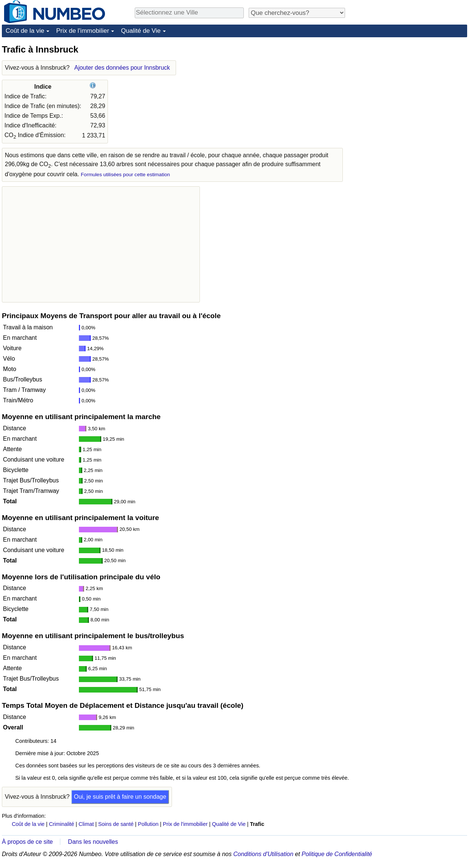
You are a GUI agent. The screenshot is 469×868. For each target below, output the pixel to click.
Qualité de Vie (141, 31)
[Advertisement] (411, 90)
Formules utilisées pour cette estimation (125, 175)
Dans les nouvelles (93, 842)
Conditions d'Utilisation (263, 854)
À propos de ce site (27, 842)
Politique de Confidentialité (337, 854)
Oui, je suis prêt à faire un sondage (120, 797)
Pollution (148, 824)
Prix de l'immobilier (83, 31)
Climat (86, 824)
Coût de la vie (25, 31)
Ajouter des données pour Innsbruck (122, 68)
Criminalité (61, 824)
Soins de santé (116, 824)
